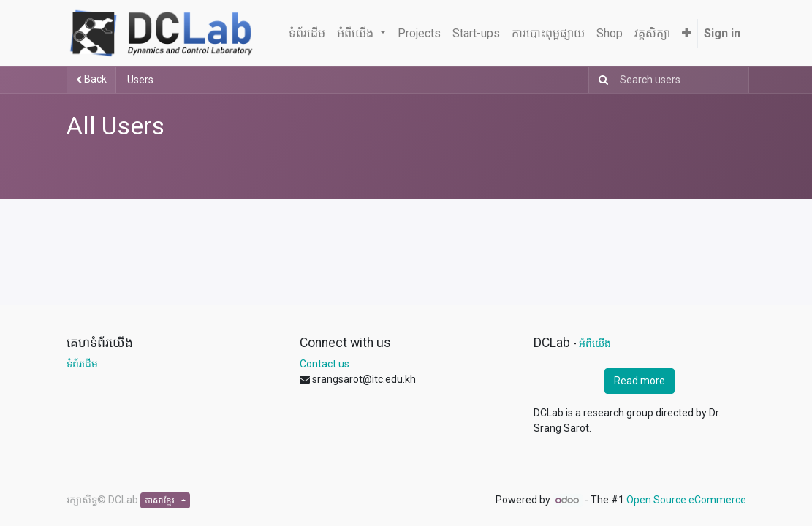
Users (140, 80)
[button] (687, 34)
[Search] (600, 80)
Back (91, 79)
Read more (640, 381)
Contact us (325, 364)
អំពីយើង (595, 343)
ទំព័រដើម (82, 364)
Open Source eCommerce (686, 500)
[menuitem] (307, 34)
